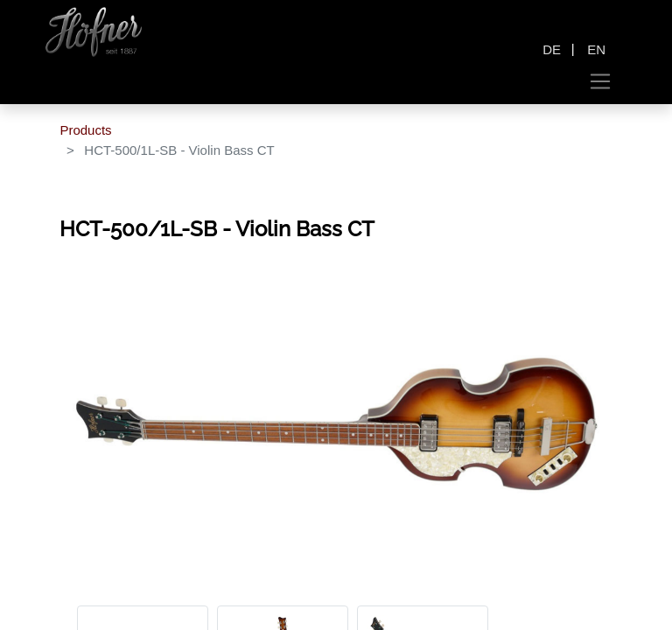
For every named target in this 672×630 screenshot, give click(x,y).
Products (85, 130)
